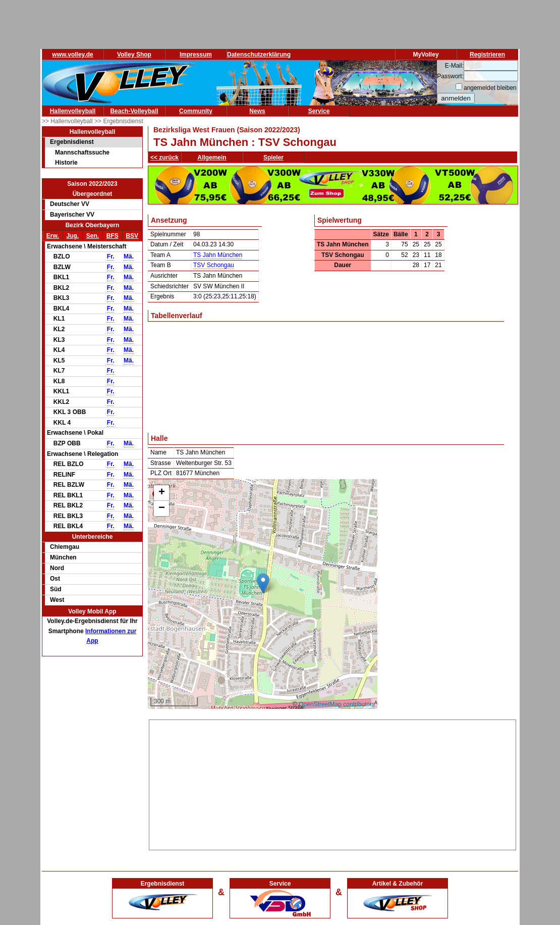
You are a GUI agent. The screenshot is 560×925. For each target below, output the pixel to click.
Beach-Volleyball (134, 111)
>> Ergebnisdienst (119, 121)
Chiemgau (65, 547)
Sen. (93, 236)
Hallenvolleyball (73, 111)
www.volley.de (72, 55)
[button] (263, 583)
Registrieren (487, 55)
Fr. (111, 256)
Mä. (129, 256)
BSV (132, 236)
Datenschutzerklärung (259, 55)
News (257, 111)
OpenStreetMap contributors (337, 704)
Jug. (72, 236)
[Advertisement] (333, 783)
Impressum (196, 55)
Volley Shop (134, 55)
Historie (66, 163)
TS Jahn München (218, 255)
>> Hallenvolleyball (68, 121)
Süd (56, 589)
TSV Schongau (214, 265)
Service (319, 111)
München (63, 557)
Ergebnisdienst (72, 142)
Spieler (273, 158)
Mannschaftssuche (82, 152)
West (57, 600)
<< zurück (164, 158)
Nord (57, 568)
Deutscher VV (70, 204)
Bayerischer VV (72, 215)
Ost (55, 579)
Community (196, 111)
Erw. (53, 236)
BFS (113, 236)
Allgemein (212, 158)
